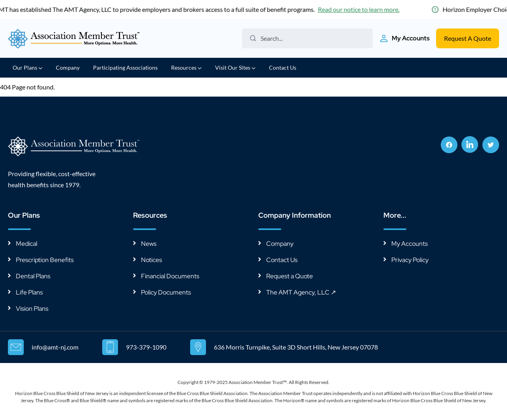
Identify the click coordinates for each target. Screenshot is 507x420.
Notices (152, 260)
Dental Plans (33, 276)
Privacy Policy (410, 260)
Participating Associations (125, 67)
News (149, 244)
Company (68, 67)
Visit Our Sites (235, 67)
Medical (27, 244)
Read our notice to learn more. (360, 9)
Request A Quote (468, 38)
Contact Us (283, 67)
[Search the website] (310, 38)
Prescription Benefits (45, 260)
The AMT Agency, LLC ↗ (301, 292)
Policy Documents (166, 292)
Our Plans (28, 67)
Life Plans (29, 292)
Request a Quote (290, 276)
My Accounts (410, 244)
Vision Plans (32, 309)
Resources (186, 67)
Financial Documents (170, 276)
